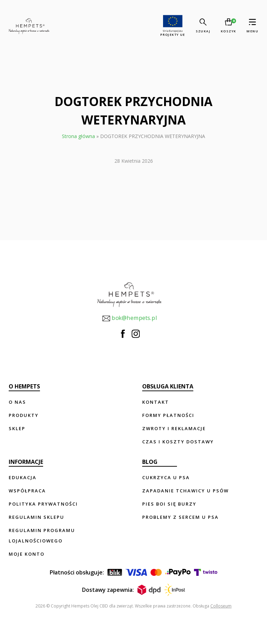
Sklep (17, 428)
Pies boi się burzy (169, 504)
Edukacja (23, 477)
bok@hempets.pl (129, 318)
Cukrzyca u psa (166, 477)
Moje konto (27, 554)
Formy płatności (168, 415)
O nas (17, 402)
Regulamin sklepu (37, 517)
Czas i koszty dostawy (178, 442)
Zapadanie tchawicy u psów (185, 491)
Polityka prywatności (43, 504)
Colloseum (221, 606)
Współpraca (27, 491)
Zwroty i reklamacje (174, 428)
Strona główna (78, 136)
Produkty (24, 415)
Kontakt (156, 402)
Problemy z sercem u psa (180, 517)
